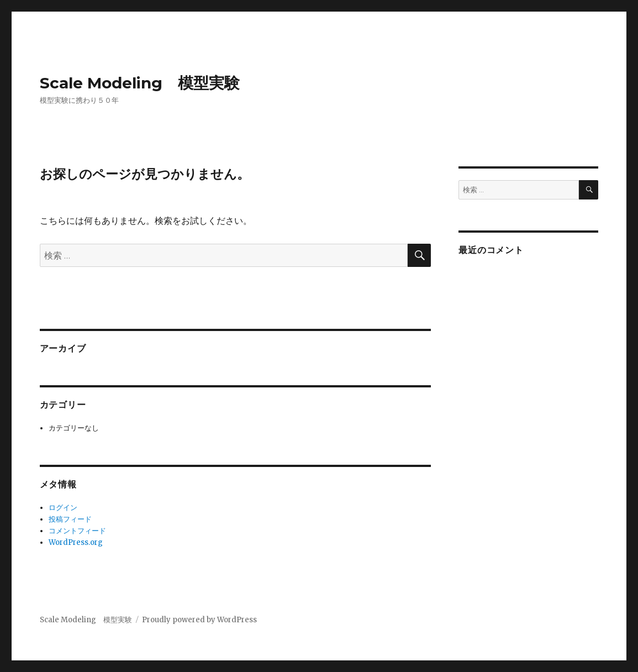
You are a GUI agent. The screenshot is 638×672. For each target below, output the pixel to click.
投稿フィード (70, 519)
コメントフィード (77, 531)
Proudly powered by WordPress (199, 620)
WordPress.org (76, 542)
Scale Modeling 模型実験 (140, 83)
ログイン (63, 508)
